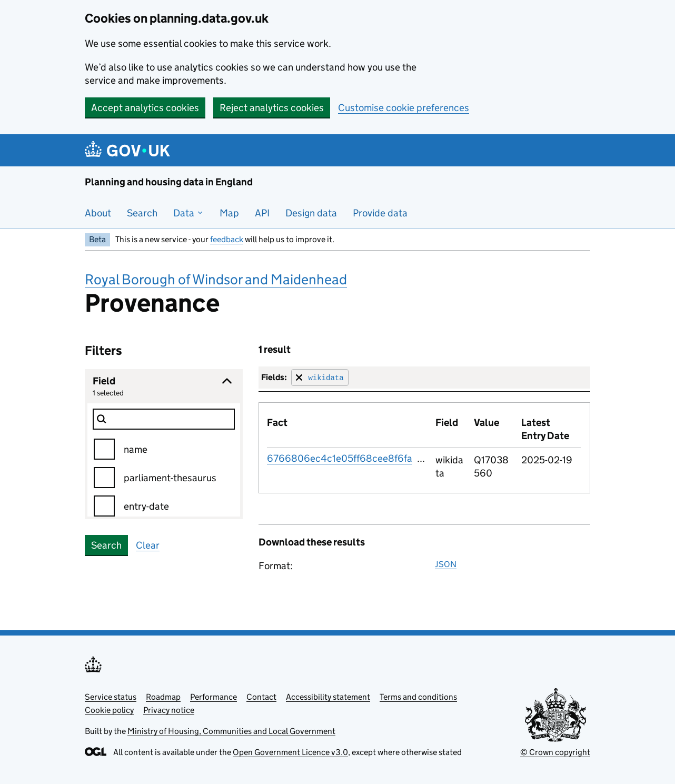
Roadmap (163, 697)
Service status (111, 697)
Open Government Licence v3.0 (290, 752)
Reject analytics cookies (272, 108)
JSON (446, 564)
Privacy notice (169, 710)
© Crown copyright (555, 752)
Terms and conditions (418, 697)
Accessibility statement (328, 697)
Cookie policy (109, 710)
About (98, 213)
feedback (227, 239)
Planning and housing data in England (169, 182)
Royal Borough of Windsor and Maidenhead (216, 279)
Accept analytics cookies (145, 108)
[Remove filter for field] (320, 377)
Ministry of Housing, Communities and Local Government (231, 731)
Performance (214, 697)
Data (188, 213)
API (262, 213)
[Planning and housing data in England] (129, 150)
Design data (311, 213)
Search (142, 213)
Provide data (380, 213)
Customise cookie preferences (404, 108)
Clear (148, 545)
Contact (261, 697)
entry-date (146, 506)
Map (229, 213)
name (136, 449)
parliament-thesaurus (170, 478)
